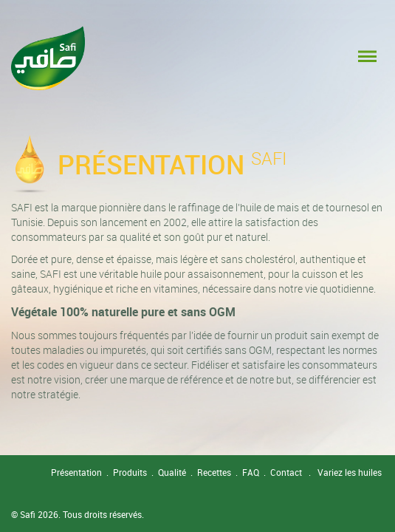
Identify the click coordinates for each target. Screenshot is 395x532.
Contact (286, 472)
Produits (130, 472)
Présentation (76, 472)
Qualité (172, 472)
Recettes (214, 472)
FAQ (251, 472)
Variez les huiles (350, 472)
